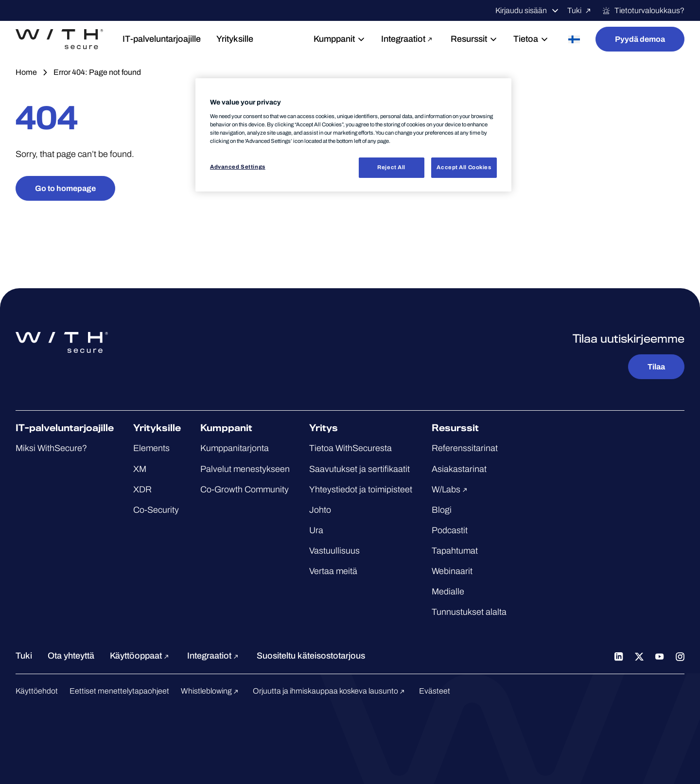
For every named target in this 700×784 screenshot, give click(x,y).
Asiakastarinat (459, 469)
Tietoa (531, 39)
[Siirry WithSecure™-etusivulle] (59, 39)
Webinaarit (452, 571)
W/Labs (451, 489)
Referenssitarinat (465, 448)
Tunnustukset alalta (469, 612)
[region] (353, 135)
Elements (151, 448)
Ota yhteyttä (71, 656)
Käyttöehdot (37, 691)
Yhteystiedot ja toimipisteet (361, 489)
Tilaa (656, 367)
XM (140, 469)
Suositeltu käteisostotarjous (311, 656)
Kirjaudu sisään (527, 11)
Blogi (442, 510)
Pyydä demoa (640, 39)
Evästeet (435, 691)
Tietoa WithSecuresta (350, 448)
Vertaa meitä (333, 571)
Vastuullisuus (334, 551)
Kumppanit (340, 39)
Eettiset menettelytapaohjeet (119, 691)
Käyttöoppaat (141, 656)
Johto (320, 510)
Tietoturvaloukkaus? (643, 11)
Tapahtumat (455, 551)
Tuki (581, 11)
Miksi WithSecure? (51, 448)
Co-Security (156, 510)
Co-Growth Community (245, 489)
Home (26, 72)
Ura (316, 530)
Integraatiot (408, 39)
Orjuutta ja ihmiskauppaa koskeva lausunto (330, 691)
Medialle (448, 592)
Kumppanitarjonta (235, 448)
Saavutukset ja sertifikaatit (359, 469)
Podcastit (450, 530)
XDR (142, 489)
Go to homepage (65, 188)
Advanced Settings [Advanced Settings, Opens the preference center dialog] (238, 167)
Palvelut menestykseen (245, 469)
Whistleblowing (211, 691)
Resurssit (474, 39)
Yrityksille (235, 39)
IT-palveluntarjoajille (162, 39)
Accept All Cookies (464, 167)
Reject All (391, 167)
